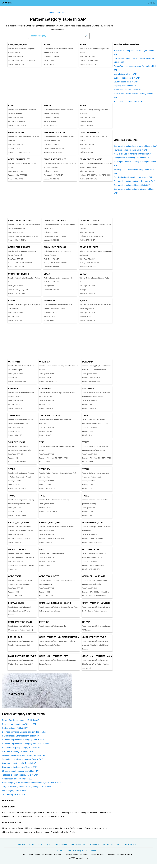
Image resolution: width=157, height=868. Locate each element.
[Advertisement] (58, 85)
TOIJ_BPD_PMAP (17, 442)
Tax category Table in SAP (14, 794)
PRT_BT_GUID (15, 637)
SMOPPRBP (45, 389)
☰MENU (152, 3)
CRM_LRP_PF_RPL (18, 45)
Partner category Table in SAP (15, 728)
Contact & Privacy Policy (76, 850)
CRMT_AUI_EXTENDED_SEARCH (56, 603)
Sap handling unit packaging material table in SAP (135, 146)
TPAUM (12, 496)
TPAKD (86, 469)
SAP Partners (130, 844)
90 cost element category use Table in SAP (21, 771)
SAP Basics (94, 844)
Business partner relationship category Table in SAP (25, 732)
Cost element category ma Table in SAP (19, 767)
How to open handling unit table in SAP (131, 150)
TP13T (85, 442)
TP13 (42, 442)
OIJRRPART (14, 362)
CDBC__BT (90, 132)
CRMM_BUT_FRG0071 (91, 220)
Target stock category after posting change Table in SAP (26, 787)
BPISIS (83, 106)
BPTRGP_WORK (16, 132)
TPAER (12, 469)
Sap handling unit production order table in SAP (134, 181)
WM (118, 844)
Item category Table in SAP (14, 791)
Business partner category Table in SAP (19, 724)
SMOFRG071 (14, 389)
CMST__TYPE (94, 637)
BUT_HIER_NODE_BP (55, 132)
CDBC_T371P (15, 576)
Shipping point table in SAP (125, 86)
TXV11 (86, 496)
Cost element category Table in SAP (18, 751)
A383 (42, 549)
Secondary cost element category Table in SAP (23, 759)
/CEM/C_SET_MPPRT (19, 523)
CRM (32, 844)
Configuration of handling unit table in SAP (132, 158)
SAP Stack (7, 3)
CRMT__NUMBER (96, 603)
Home (59, 850)
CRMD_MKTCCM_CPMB (20, 220)
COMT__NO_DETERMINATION (59, 637)
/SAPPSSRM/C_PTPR (93, 523)
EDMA (47, 274)
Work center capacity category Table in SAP (21, 748)
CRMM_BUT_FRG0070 (55, 220)
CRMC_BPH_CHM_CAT (94, 576)
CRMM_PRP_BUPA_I (90, 247)
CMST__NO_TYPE (22, 656)
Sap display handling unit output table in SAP (133, 177)
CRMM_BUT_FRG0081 (55, 247)
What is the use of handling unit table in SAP (133, 154)
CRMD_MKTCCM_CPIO (91, 159)
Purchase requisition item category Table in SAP (23, 740)
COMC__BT (19, 159)
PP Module (108, 844)
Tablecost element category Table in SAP (20, 775)
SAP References (78, 844)
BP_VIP (86, 622)
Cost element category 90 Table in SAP (19, 763)
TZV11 (47, 45)
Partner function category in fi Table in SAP (21, 720)
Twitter (94, 850)
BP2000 (48, 106)
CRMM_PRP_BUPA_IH (19, 274)
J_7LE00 (84, 301)
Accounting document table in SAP (129, 101)
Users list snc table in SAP (125, 74)
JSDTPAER (49, 301)
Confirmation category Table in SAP (18, 779)
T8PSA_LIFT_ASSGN (50, 415)
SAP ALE (21, 844)
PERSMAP (88, 362)
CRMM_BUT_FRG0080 (19, 247)
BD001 (11, 106)
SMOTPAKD (14, 415)
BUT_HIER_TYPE (91, 549)
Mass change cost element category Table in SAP (24, 755)
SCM (40, 844)
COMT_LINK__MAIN (97, 656)
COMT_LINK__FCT (53, 656)
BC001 (83, 45)
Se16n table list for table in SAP (127, 90)
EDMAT (83, 274)
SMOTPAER (88, 389)
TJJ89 (85, 415)
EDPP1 (12, 301)
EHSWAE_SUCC (16, 603)
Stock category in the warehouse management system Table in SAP (32, 783)
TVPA (42, 496)
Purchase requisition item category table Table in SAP (25, 744)
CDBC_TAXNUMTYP (49, 576)
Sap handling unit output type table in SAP (132, 185)
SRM (48, 844)
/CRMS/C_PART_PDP (50, 523)
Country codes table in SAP (126, 82)
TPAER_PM (45, 469)
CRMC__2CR (55, 159)
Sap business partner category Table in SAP (21, 736)
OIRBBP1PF (45, 362)
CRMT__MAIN (20, 622)
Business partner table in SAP (127, 78)
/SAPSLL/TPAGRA (17, 549)
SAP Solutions (60, 844)
